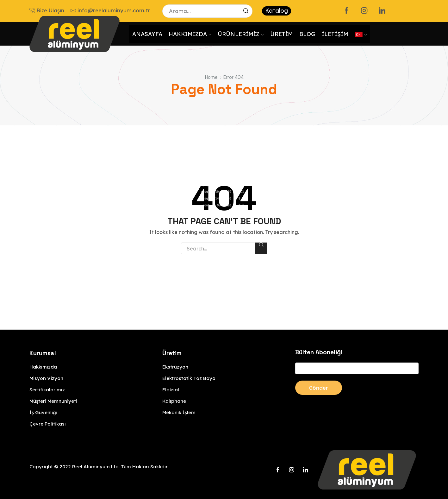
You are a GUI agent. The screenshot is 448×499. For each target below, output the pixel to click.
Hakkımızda (190, 34)
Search (261, 245)
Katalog (277, 11)
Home (211, 77)
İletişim (335, 34)
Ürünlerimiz (241, 34)
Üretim (282, 34)
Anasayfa (147, 34)
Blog (307, 34)
